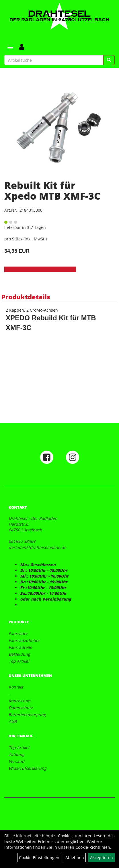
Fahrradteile (20, 647)
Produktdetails (26, 297)
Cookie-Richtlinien (93, 847)
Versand (16, 761)
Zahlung (16, 754)
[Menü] (10, 47)
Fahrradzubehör (24, 640)
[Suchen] (109, 60)
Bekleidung (19, 654)
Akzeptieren (102, 858)
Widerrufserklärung (28, 768)
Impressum (19, 701)
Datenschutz (21, 708)
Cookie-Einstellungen (39, 858)
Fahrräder (18, 633)
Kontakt (16, 687)
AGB (13, 721)
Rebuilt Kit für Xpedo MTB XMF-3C (52, 191)
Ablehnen (75, 858)
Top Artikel (19, 661)
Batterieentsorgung (27, 714)
